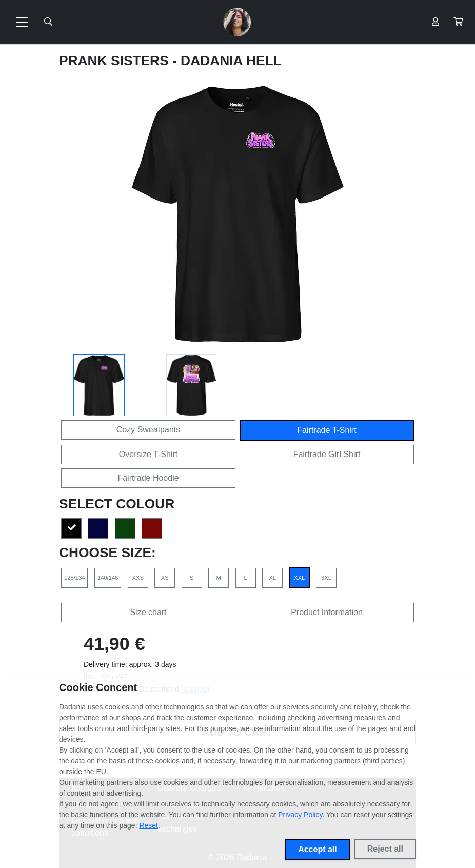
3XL (326, 578)
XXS (138, 578)
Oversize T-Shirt (148, 454)
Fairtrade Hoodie (148, 478)
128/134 (74, 578)
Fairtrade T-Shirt (326, 430)
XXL (299, 578)
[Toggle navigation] (22, 22)
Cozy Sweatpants (149, 430)
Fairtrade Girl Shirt (327, 454)
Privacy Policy (300, 815)
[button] (458, 22)
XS (165, 578)
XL (272, 578)
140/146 (108, 578)
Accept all (318, 849)
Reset (149, 825)
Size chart (148, 612)
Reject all (385, 849)
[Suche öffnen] (48, 22)
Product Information (327, 612)
